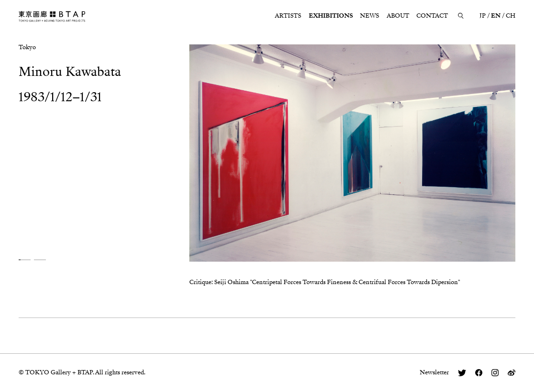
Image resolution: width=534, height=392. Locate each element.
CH (511, 16)
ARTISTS (288, 16)
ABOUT (398, 16)
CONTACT (432, 16)
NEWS (370, 16)
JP (483, 16)
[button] (25, 260)
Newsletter (434, 372)
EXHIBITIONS (331, 16)
